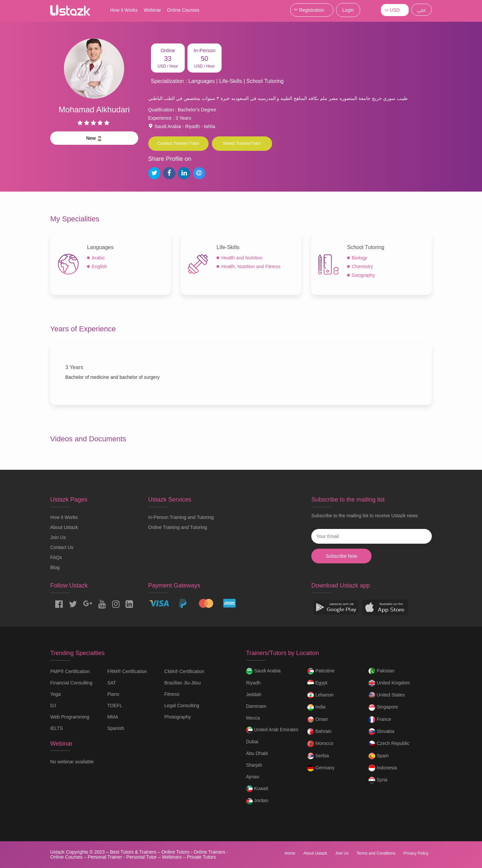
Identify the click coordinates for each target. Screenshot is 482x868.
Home (290, 853)
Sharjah (254, 765)
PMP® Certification (70, 671)
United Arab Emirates (272, 730)
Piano (113, 694)
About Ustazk (64, 527)
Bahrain (319, 732)
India (316, 708)
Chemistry (362, 266)
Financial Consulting (71, 683)
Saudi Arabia (263, 671)
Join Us (58, 537)
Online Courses (183, 10)
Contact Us (62, 547)
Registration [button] (312, 10)
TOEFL (115, 706)
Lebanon (320, 695)
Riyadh (253, 683)
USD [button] (395, 10)
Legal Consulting (182, 706)
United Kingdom (389, 683)
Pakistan (382, 671)
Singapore (383, 708)
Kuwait (257, 789)
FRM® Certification (127, 671)
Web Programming (70, 717)
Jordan (257, 801)
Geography (363, 275)
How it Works (124, 10)
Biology (359, 258)
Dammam (256, 706)
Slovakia (381, 732)
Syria (378, 780)
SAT (111, 683)
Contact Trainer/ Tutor (178, 143)
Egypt (317, 683)
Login (348, 10)
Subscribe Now (341, 556)
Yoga (55, 694)
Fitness (172, 694)
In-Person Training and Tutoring (181, 517)
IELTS (57, 728)
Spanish (116, 728)
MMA (113, 717)
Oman (318, 720)
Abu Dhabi (257, 753)
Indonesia (383, 768)
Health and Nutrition (242, 258)
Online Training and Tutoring (178, 527)
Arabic (98, 258)
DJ (53, 706)
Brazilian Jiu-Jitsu (183, 683)
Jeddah (254, 694)
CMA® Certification (184, 671)
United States (387, 695)
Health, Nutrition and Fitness (251, 266)
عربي (422, 10)
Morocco (320, 744)
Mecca (253, 718)
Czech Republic (389, 744)
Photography (178, 717)
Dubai (252, 742)
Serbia (318, 756)
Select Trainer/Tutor (242, 143)
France (380, 720)
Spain (379, 756)
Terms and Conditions (376, 853)
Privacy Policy (416, 853)
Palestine (321, 671)
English (99, 266)
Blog (55, 567)
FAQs (56, 557)
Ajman (253, 777)
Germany (321, 768)
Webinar (152, 10)
